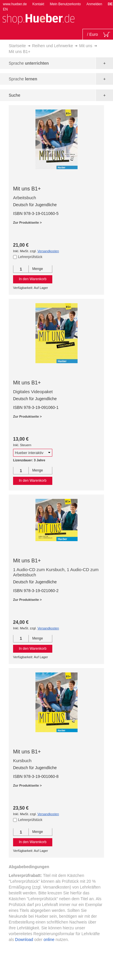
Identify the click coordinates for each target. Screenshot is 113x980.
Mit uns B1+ (27, 189)
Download (24, 940)
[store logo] (38, 18)
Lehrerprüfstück (30, 257)
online (49, 940)
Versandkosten (48, 251)
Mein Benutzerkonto (65, 4)
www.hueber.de (15, 4)
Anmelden (94, 4)
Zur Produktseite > (27, 223)
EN (5, 9)
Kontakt (38, 4)
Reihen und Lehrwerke (52, 46)
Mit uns (86, 46)
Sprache (29, 63)
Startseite (17, 46)
